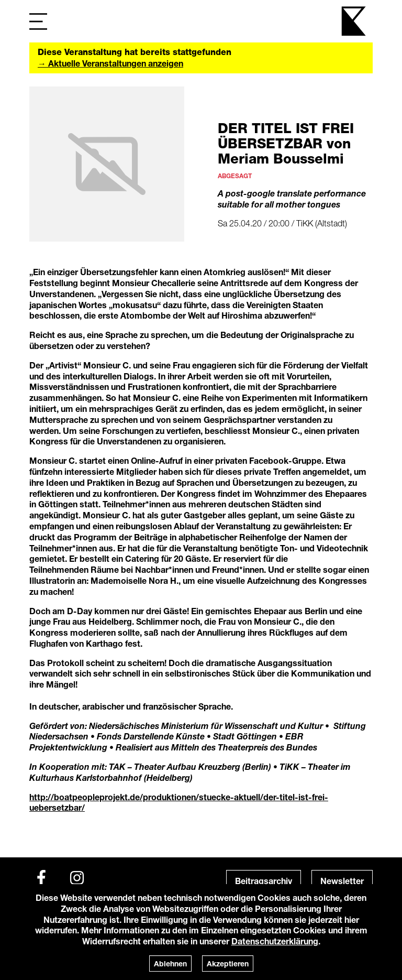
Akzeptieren (228, 963)
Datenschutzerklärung (275, 941)
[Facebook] (41, 878)
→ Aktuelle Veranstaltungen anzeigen (110, 63)
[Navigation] (38, 21)
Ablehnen (170, 963)
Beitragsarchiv (264, 881)
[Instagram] (77, 878)
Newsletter (342, 881)
